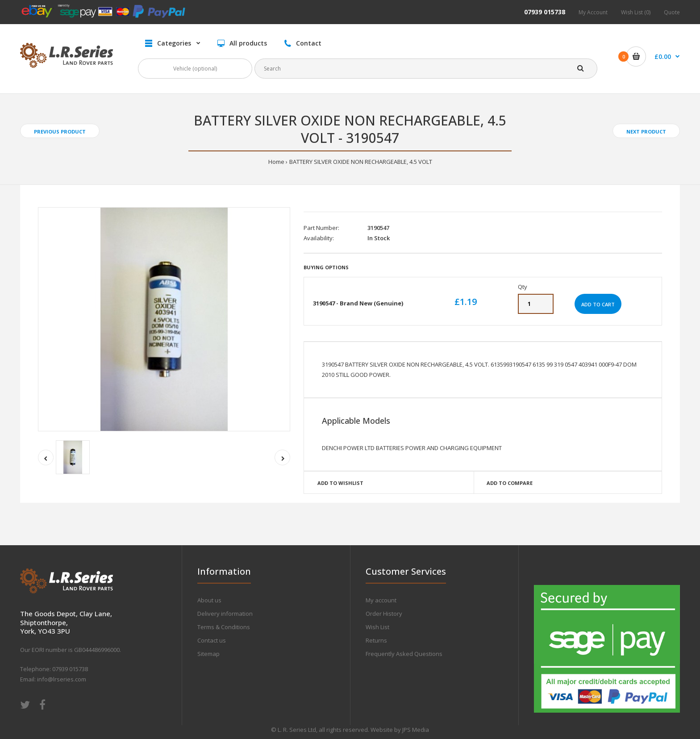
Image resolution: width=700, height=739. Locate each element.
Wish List (377, 627)
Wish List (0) (636, 12)
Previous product (60, 132)
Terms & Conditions (224, 627)
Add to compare (510, 483)
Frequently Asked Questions (404, 654)
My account (381, 600)
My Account (593, 12)
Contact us (212, 640)
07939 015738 (545, 12)
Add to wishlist (340, 483)
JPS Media (416, 730)
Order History (384, 614)
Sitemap (208, 654)
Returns (376, 640)
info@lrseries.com (62, 679)
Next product (646, 132)
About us (209, 600)
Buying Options (326, 267)
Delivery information (225, 614)
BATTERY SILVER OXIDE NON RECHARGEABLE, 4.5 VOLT (361, 162)
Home (276, 162)
